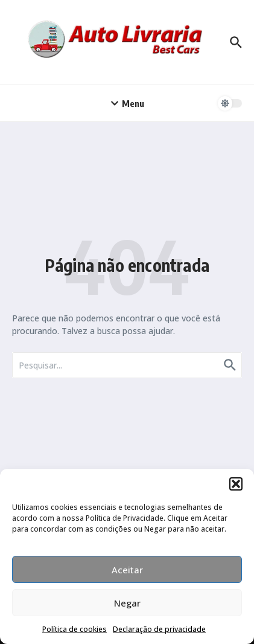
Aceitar (127, 570)
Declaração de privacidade (159, 629)
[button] (236, 484)
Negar (127, 603)
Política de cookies (75, 629)
